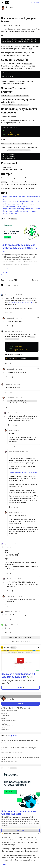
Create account (34, 2)
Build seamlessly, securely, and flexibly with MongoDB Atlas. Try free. (19, 248)
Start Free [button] (20, 830)
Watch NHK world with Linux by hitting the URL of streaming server (20, 760)
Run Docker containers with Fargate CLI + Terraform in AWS (20, 742)
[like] (6, 313)
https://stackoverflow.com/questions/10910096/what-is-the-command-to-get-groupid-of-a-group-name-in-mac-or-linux (21, 211)
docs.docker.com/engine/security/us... (20, 302)
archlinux (17, 25)
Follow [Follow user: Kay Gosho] (20, 704)
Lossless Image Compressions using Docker (23, 472)
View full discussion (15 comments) (20, 637)
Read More (6, 273)
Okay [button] (5, 864)
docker (4, 25)
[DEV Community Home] (7, 2)
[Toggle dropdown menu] (38, 219)
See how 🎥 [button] (20, 688)
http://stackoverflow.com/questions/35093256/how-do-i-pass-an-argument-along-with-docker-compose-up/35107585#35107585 (21, 204)
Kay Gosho (9, 7)
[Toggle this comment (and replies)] (2, 298)
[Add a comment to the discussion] (22, 287)
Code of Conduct (16, 642)
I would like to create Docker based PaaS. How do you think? (20, 750)
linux (10, 25)
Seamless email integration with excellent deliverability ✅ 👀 (19, 676)
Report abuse (26, 642)
